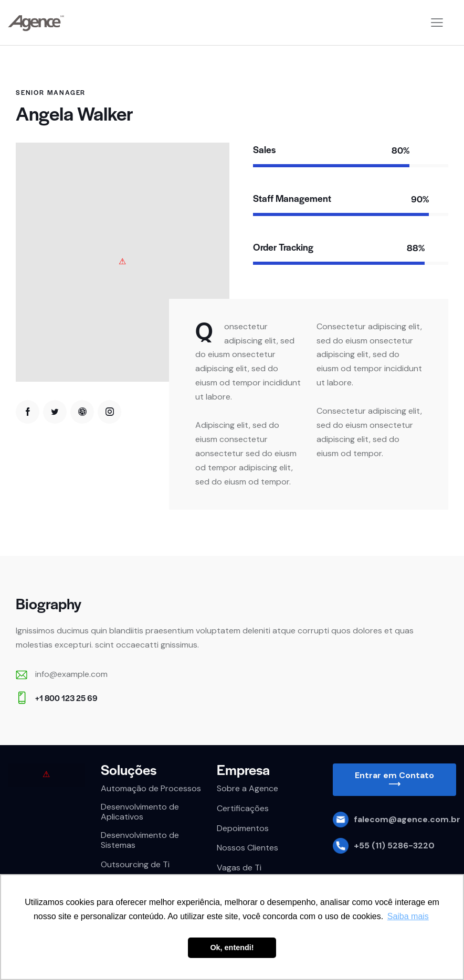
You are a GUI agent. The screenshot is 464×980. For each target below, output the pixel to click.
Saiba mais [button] (408, 916)
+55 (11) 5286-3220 (394, 846)
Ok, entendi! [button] (232, 947)
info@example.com (71, 674)
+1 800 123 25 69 (66, 698)
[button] (394, 780)
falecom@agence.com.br (407, 819)
